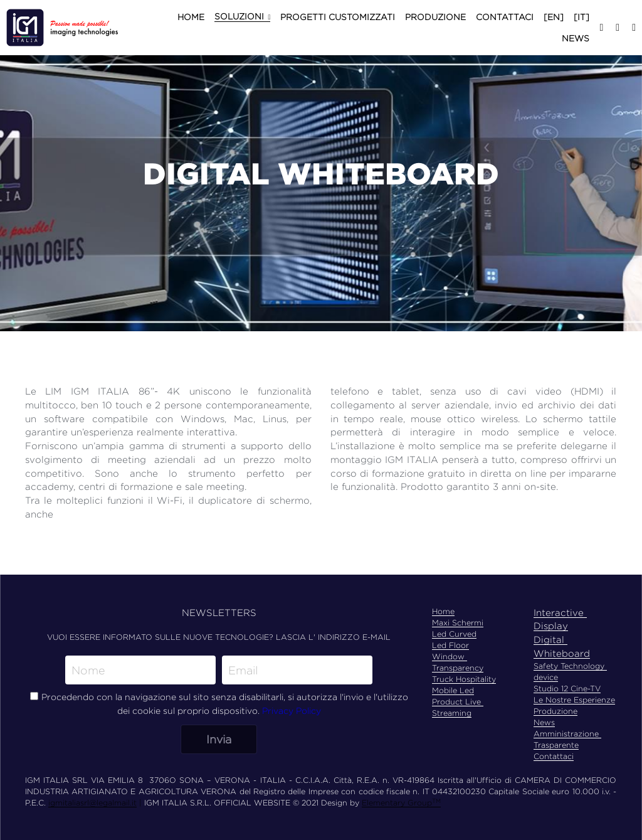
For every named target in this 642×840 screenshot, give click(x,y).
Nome (88, 670)
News (544, 722)
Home (443, 611)
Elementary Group (397, 803)
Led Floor (450, 645)
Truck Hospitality (464, 679)
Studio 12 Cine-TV (567, 688)
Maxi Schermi (458, 623)
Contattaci (554, 756)
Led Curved (454, 634)
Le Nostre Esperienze (574, 700)
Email (243, 670)
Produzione (555, 711)
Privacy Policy (292, 710)
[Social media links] (601, 28)
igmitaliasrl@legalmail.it (92, 803)
